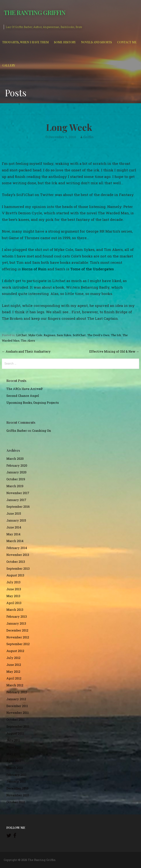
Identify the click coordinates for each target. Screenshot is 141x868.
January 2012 (16, 699)
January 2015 (16, 520)
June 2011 (13, 747)
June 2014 (14, 527)
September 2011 (18, 726)
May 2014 (13, 534)
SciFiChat (79, 335)
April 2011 (14, 761)
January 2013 (16, 623)
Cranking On (42, 431)
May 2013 (13, 596)
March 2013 (15, 610)
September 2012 (18, 644)
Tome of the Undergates (92, 269)
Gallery (9, 65)
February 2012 (17, 692)
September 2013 (18, 568)
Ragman (49, 335)
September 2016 (18, 507)
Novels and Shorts (96, 42)
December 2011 (17, 706)
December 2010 (17, 788)
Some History (65, 42)
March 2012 (15, 685)
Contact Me (127, 42)
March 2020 (15, 459)
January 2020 (16, 472)
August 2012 (15, 651)
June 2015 (14, 513)
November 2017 (18, 493)
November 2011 (18, 713)
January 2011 (16, 781)
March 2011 (15, 768)
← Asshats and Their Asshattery (26, 351)
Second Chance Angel (23, 396)
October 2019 (16, 479)
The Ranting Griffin (35, 12)
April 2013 (14, 603)
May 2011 (13, 754)
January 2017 (16, 500)
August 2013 (15, 575)
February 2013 (17, 616)
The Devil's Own (98, 335)
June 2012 (14, 665)
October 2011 (15, 720)
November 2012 (18, 637)
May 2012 (13, 672)
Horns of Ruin (34, 269)
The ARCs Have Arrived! (25, 389)
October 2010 (16, 802)
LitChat (22, 335)
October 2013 (16, 562)
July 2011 (13, 740)
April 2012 (14, 678)
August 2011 (15, 733)
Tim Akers (28, 340)
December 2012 (17, 630)
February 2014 (17, 548)
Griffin (88, 137)
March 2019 (15, 486)
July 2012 (13, 658)
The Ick (116, 335)
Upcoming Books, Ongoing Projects (33, 403)
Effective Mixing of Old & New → (114, 351)
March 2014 (15, 541)
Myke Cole (35, 335)
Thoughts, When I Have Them (25, 42)
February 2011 (16, 775)
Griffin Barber (17, 431)
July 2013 (13, 582)
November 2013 (18, 555)
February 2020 (17, 465)
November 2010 (18, 795)
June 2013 (14, 589)
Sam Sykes (64, 335)
